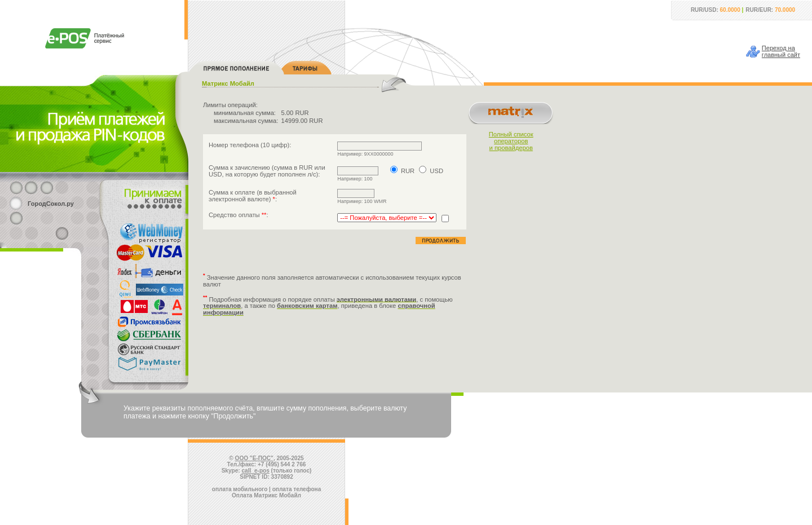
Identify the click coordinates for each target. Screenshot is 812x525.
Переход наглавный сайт (781, 51)
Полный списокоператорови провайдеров (511, 141)
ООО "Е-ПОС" (254, 458)
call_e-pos (256, 471)
